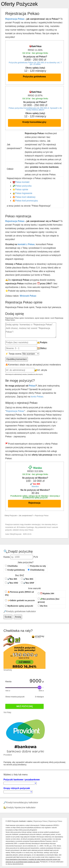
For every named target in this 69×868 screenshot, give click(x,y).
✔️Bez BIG (27, 579)
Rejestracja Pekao (15, 19)
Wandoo (35, 486)
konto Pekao (37, 397)
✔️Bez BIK (11, 579)
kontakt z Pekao (26, 244)
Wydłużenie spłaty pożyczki (19, 606)
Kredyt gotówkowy (15, 570)
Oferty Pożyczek (19, 4)
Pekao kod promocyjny (27, 201)
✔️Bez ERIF (28, 583)
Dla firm (43, 606)
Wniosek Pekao (28, 296)
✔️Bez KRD (12, 583)
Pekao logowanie (24, 193)
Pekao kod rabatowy (25, 197)
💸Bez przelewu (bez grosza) (49, 600)
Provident (8, 755)
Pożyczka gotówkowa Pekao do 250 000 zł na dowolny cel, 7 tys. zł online (35, 63)
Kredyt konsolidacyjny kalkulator (22, 802)
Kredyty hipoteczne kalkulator (21, 807)
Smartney (8, 670)
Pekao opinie (22, 189)
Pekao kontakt (22, 182)
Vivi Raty (7, 712)
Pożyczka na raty (37, 566)
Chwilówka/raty (36, 570)
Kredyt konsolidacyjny (34, 122)
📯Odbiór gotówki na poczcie (20, 600)
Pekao (32, 386)
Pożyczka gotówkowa (34, 77)
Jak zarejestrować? (26, 516)
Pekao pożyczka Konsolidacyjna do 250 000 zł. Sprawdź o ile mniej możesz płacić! (35, 109)
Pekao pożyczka (23, 186)
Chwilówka (11, 566)
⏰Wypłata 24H (46, 593)
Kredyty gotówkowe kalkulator (21, 611)
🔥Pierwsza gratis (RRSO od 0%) (19, 593)
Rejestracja (34, 503)
